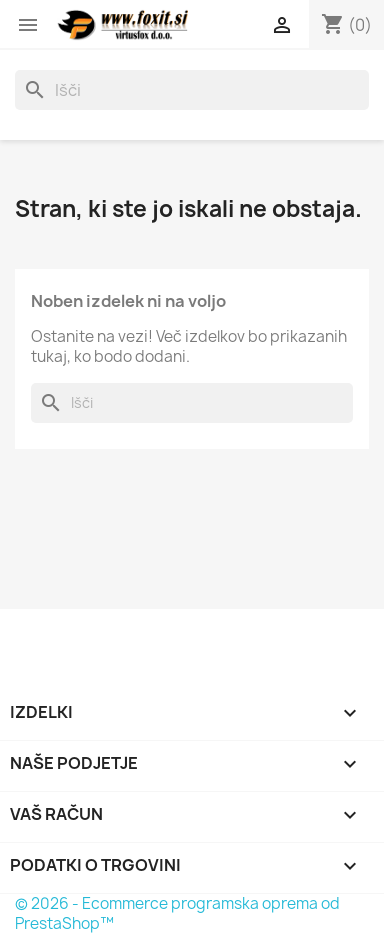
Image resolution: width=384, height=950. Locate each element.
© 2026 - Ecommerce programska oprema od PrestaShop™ (177, 913)
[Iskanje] (192, 90)
